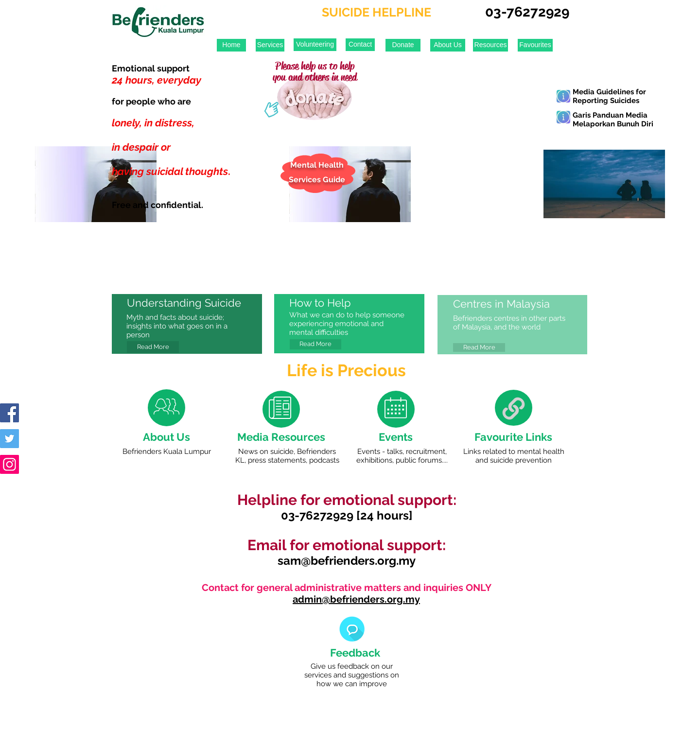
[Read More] (153, 347)
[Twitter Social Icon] (9, 439)
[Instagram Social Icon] (9, 464)
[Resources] (490, 45)
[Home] (231, 45)
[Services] (270, 45)
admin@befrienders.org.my (356, 599)
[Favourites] (535, 45)
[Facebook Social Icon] (9, 413)
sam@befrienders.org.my (347, 561)
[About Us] (448, 45)
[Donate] (403, 45)
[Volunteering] (315, 45)
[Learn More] (563, 96)
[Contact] (360, 45)
